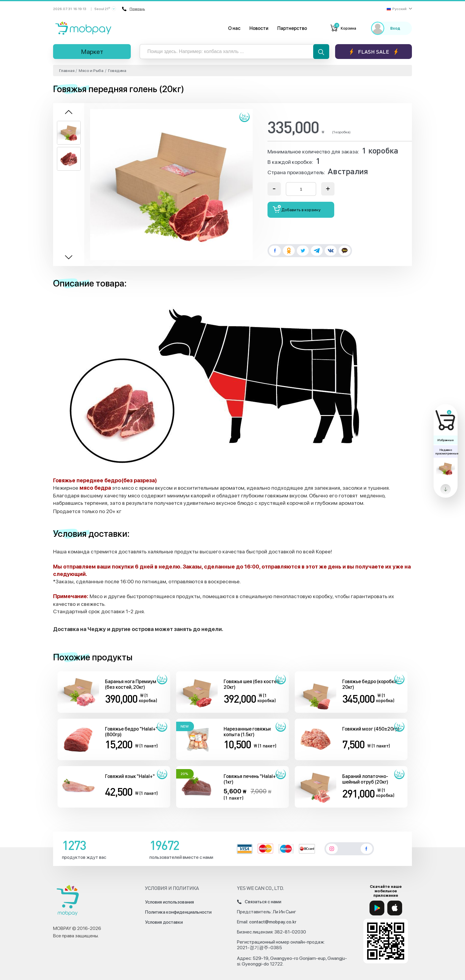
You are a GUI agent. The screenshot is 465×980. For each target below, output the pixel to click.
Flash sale (374, 52)
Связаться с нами (259, 902)
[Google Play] (377, 908)
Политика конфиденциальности (178, 912)
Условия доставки (164, 922)
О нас (234, 28)
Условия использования (169, 902)
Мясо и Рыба (91, 71)
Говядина (117, 71)
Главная (67, 71)
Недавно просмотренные (446, 451)
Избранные (445, 440)
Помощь (133, 9)
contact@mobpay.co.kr (273, 922)
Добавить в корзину (297, 209)
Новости (259, 28)
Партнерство (292, 28)
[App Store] (395, 908)
